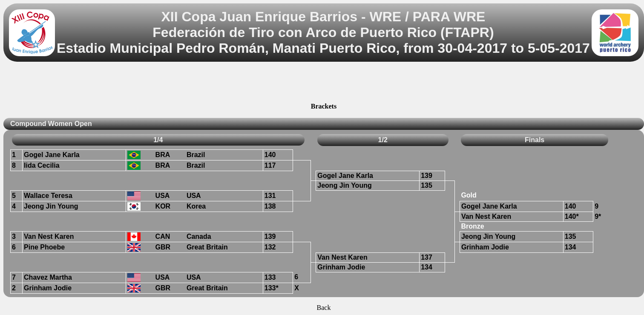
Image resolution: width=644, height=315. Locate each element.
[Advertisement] (324, 83)
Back (324, 308)
